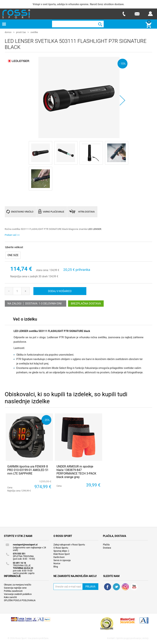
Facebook (108, 587)
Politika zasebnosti (13, 591)
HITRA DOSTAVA (86, 212)
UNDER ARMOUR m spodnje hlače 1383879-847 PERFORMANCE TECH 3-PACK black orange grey (76, 472)
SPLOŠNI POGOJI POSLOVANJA (20, 600)
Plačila (106, 544)
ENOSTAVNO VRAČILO (22, 212)
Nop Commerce (31, 621)
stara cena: (42, 270)
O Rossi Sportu (61, 548)
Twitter (116, 587)
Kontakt (111, 638)
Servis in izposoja (62, 560)
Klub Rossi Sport (62, 554)
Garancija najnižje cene (15, 588)
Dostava (107, 548)
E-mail (137, 14)
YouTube (134, 587)
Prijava (150, 14)
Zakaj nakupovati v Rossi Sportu (69, 544)
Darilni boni (59, 557)
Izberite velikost (14, 247)
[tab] (25, 320)
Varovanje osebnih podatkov (18, 594)
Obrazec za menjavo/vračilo (18, 585)
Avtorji (145, 638)
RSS (125, 587)
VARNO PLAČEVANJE (54, 212)
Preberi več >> (12, 235)
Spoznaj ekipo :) (61, 551)
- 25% (46, 420)
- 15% (122, 63)
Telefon (124, 14)
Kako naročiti (10, 597)
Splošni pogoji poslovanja (128, 638)
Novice (57, 563)
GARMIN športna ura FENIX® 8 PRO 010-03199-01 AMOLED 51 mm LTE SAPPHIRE (28, 470)
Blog (56, 566)
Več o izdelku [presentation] (25, 319)
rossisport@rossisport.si (25, 544)
